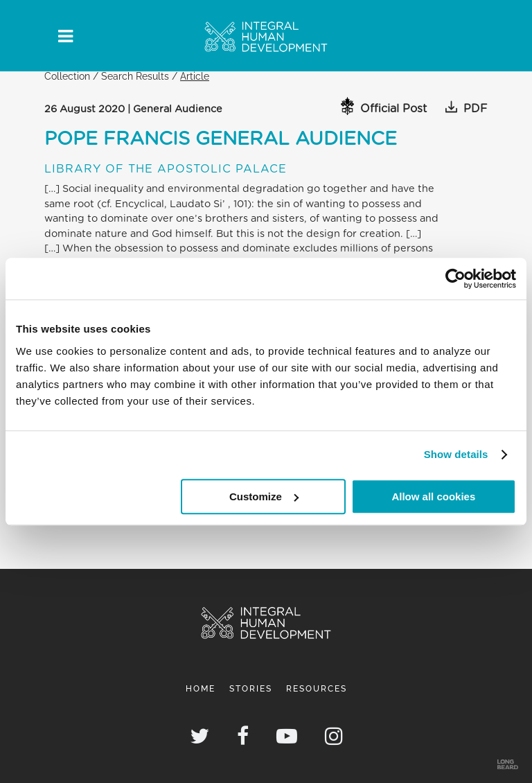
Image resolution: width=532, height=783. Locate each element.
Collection (67, 76)
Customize (264, 496)
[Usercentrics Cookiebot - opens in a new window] (455, 279)
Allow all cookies (433, 496)
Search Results (135, 76)
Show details (456, 454)
